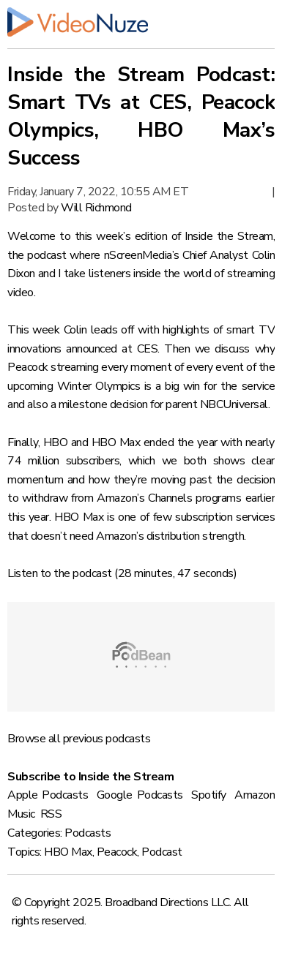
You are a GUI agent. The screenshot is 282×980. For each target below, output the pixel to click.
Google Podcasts (140, 795)
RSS (51, 814)
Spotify (209, 795)
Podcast (162, 852)
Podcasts (88, 833)
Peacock (117, 852)
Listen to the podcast (60, 573)
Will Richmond (96, 208)
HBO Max (68, 852)
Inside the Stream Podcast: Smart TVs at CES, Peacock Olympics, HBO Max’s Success (141, 116)
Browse (26, 739)
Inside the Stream (229, 236)
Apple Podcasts (48, 795)
